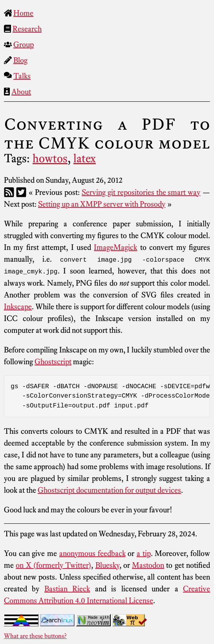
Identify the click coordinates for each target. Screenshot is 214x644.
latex (85, 158)
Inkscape (18, 306)
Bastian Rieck (67, 588)
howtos (50, 158)
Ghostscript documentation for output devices (109, 490)
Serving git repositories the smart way (141, 192)
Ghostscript (53, 361)
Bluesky (107, 565)
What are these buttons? (35, 635)
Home (23, 13)
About (21, 92)
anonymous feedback (92, 553)
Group (24, 44)
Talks (22, 76)
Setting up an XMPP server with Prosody (102, 204)
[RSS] (9, 192)
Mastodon (148, 565)
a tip (144, 553)
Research (27, 29)
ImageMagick (115, 247)
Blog (20, 60)
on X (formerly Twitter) (53, 565)
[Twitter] (21, 192)
